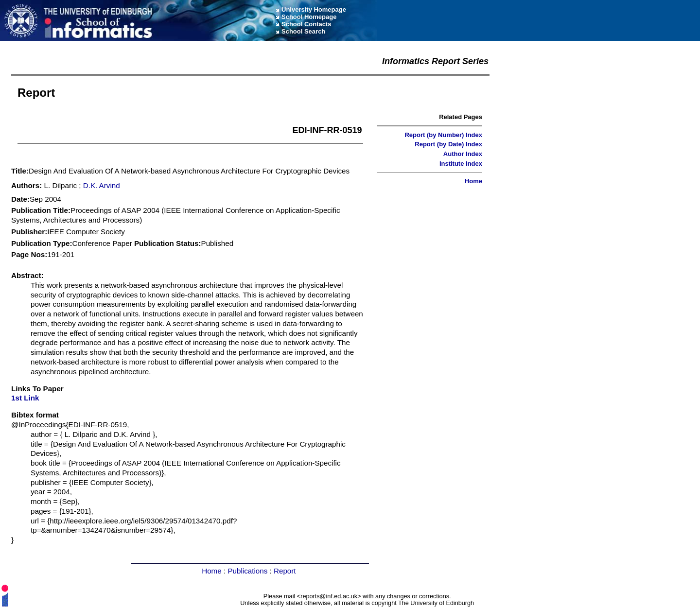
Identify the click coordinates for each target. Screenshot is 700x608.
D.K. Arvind (102, 185)
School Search (303, 31)
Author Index (463, 154)
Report (285, 571)
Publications (247, 571)
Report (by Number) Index (443, 135)
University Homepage (314, 9)
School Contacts (306, 24)
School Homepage (309, 17)
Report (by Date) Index (448, 144)
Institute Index (461, 164)
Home (473, 181)
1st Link (25, 398)
